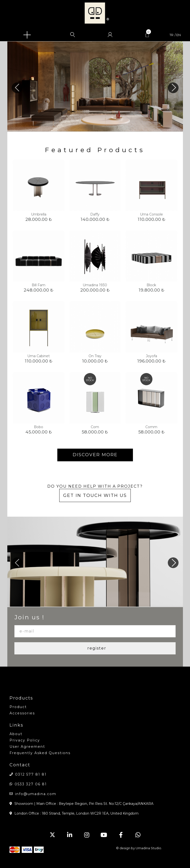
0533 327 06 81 (31, 784)
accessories (22, 713)
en (179, 35)
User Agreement (27, 747)
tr (171, 35)
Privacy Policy (25, 740)
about (16, 734)
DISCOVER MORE (95, 455)
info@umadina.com (36, 794)
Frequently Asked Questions (40, 753)
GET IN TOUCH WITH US (95, 495)
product (18, 707)
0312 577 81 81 (31, 774)
